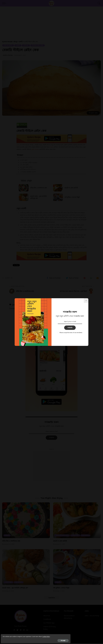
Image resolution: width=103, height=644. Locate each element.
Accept (26, 639)
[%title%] (86, 301)
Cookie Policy (24, 635)
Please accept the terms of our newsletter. (71, 333)
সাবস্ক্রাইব (70, 328)
